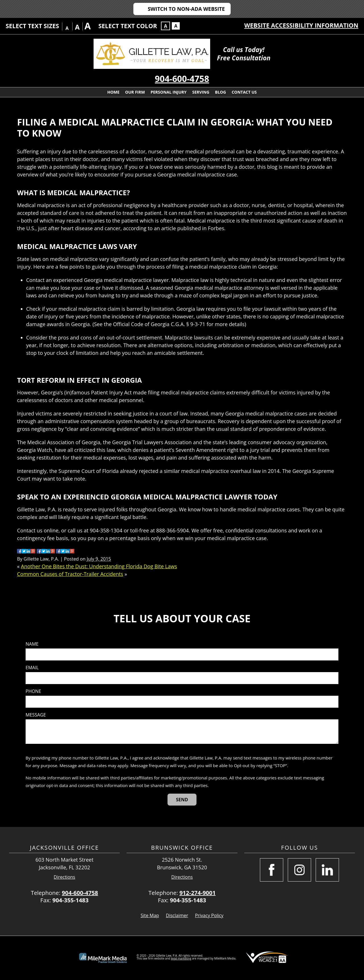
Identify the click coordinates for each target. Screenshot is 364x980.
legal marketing (181, 958)
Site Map (150, 915)
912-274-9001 (197, 893)
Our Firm (135, 92)
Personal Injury (168, 92)
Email (32, 668)
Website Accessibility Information (301, 25)
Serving (201, 92)
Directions (65, 877)
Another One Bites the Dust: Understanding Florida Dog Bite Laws (99, 566)
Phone (33, 691)
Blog (221, 92)
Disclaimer (177, 915)
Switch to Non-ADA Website (186, 9)
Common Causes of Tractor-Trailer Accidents (70, 574)
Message (36, 715)
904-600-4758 (182, 79)
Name (32, 644)
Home (113, 92)
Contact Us (244, 92)
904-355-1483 (70, 900)
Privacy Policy (209, 915)
